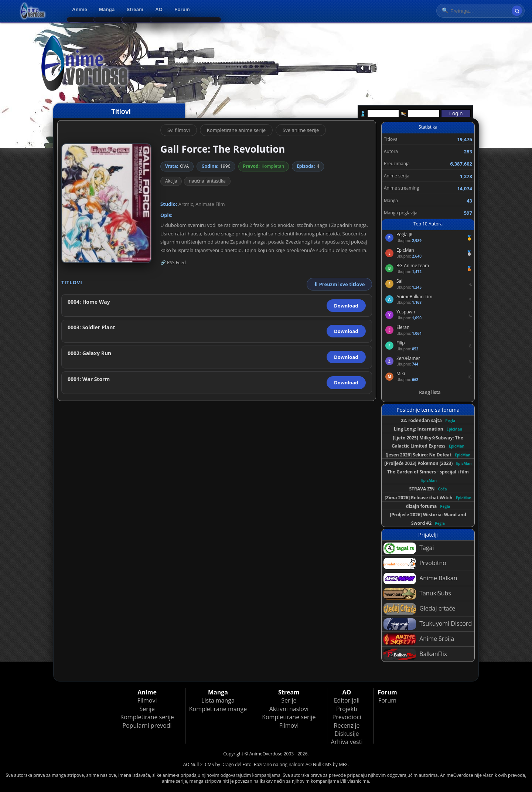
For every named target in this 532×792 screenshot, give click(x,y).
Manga (107, 9)
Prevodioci (347, 717)
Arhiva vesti (347, 742)
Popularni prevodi (147, 725)
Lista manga (218, 700)
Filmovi (147, 700)
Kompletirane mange (218, 709)
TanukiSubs (417, 594)
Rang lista (430, 392)
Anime (80, 9)
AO (159, 9)
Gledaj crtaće (419, 609)
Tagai (409, 548)
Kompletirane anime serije (236, 130)
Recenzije (347, 725)
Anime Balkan (420, 579)
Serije (147, 709)
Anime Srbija (419, 639)
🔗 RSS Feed (173, 263)
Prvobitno (415, 563)
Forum (182, 9)
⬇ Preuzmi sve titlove (339, 284)
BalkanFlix (415, 654)
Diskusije (347, 734)
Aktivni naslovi (289, 709)
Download (346, 306)
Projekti (347, 709)
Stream (135, 9)
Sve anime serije (301, 130)
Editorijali (347, 700)
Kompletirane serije (147, 717)
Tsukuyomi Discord (428, 624)
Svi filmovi (179, 130)
